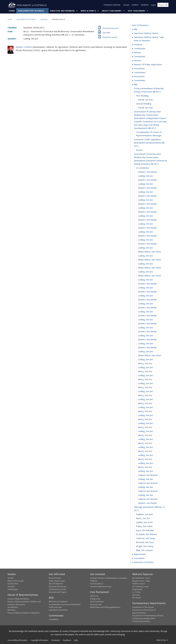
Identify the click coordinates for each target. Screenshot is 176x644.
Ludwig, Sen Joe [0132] (145, 264)
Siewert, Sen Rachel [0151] (147, 340)
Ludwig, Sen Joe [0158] (145, 367)
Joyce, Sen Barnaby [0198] (145, 530)
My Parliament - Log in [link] (141, 578)
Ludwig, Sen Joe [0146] (145, 320)
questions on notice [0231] (144, 562)
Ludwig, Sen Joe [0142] (145, 304)
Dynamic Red (13, 584)
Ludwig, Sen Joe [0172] (145, 423)
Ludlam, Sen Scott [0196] (144, 522)
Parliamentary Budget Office (144, 618)
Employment (137, 589)
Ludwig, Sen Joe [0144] (145, 312)
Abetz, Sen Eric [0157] (145, 363)
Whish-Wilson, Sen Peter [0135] (150, 276)
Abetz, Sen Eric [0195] (143, 518)
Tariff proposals (55, 607)
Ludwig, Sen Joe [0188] (145, 487)
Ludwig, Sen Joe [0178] (145, 447)
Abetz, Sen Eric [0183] (145, 467)
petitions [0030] (138, 45)
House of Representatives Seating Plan (24, 613)
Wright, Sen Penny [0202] (145, 546)
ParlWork (145, 5)
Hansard (44, 19)
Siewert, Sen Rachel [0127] (147, 244)
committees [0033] (140, 49)
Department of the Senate (143, 607)
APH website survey (140, 586)
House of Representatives (18, 599)
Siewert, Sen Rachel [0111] (147, 180)
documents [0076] (139, 69)
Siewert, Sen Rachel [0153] (147, 348)
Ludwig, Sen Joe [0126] (145, 240)
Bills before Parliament (58, 602)
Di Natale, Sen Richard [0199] (146, 534)
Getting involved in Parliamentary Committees (109, 578)
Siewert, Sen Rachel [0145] (147, 316)
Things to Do (95, 599)
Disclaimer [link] (56, 640)
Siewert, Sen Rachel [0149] (147, 332)
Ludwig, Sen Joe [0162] (145, 383)
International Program (58, 592)
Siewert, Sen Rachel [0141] (147, 300)
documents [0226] (139, 558)
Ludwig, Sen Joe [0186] (145, 479)
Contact (126, 5)
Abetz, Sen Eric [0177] (145, 443)
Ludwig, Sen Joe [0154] (145, 352)
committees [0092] (140, 80)
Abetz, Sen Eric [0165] (145, 395)
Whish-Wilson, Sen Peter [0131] (150, 260)
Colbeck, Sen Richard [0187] (148, 483)
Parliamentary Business (31, 11)
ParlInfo (135, 5)
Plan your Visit (96, 604)
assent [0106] (139, 150)
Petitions (94, 581)
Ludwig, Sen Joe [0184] (145, 471)
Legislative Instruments (58, 610)
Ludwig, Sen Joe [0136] (145, 280)
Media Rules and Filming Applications (105, 607)
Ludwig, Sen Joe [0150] (145, 336)
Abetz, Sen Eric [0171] (145, 419)
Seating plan (13, 589)
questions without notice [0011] (146, 33)
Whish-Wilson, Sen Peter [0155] (150, 356)
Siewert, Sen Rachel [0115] (147, 196)
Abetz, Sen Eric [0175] (145, 435)
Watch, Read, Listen (57, 581)
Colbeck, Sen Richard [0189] (148, 491)
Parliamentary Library (57, 589)
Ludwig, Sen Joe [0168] (145, 407)
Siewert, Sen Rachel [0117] (147, 204)
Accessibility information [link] (18, 640)
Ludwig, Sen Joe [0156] (145, 359)
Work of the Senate (16, 581)
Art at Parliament (97, 602)
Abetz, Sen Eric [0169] (145, 411)
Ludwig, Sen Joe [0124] (145, 232)
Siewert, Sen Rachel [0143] (147, 308)
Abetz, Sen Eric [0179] (145, 451)
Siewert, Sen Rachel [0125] (147, 236)
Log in (154, 5)
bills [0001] (136, 29)
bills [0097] (136, 84)
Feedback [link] (67, 640)
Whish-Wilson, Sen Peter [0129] (150, 252)
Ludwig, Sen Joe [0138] (145, 288)
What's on (94, 596)
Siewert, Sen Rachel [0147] (147, 324)
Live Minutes (13, 607)
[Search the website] (163, 5)
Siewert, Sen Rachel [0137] (147, 284)
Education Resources (58, 586)
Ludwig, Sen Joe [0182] (145, 463)
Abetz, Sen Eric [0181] (145, 459)
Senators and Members (62, 11)
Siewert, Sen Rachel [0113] (147, 188)
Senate (11, 578)
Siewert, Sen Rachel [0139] (147, 292)
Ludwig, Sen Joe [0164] (145, 391)
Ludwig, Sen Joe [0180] (145, 455)
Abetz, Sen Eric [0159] (145, 371)
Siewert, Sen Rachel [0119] (147, 212)
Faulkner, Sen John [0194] (144, 514)
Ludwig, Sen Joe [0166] (145, 399)
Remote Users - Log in (141, 581)
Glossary (136, 595)
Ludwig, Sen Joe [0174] (145, 431)
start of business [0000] (140, 25)
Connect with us (97, 584)
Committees (54, 620)
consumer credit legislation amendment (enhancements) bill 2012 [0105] (149, 143)
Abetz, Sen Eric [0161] (145, 379)
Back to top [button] (163, 640)
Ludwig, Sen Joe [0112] (145, 184)
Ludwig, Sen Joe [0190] (145, 495)
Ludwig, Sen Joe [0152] (145, 344)
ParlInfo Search (139, 584)
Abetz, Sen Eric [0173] (145, 427)
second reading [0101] (144, 104)
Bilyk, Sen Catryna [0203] (144, 550)
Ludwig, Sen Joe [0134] (145, 272)
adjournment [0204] (140, 554)
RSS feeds (137, 598)
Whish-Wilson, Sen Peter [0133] (150, 268)
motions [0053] (138, 61)
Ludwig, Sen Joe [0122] (145, 224)
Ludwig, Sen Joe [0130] (145, 256)
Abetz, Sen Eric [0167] (145, 403)
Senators (11, 586)
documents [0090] (139, 76)
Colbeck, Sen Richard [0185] (148, 475)
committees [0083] (140, 73)
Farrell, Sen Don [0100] (145, 100)
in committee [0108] (142, 168)
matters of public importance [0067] (148, 65)
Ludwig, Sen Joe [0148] (145, 328)
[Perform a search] (166, 5)
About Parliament (112, 11)
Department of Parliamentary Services (148, 616)
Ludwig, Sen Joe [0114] (145, 192)
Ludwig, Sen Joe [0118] (145, 208)
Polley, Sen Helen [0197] (144, 526)
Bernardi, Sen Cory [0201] (145, 542)
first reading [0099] (142, 96)
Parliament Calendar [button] (112, 5)
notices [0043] (137, 53)
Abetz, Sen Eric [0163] (145, 387)
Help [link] (76, 640)
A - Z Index (137, 592)
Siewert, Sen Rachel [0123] (147, 228)
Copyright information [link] (39, 640)
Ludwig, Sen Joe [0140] (145, 296)
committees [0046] (140, 57)
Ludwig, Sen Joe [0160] (145, 375)
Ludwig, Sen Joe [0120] (145, 216)
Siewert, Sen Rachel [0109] (147, 172)
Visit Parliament (137, 11)
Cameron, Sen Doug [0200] (145, 538)
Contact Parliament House (101, 586)
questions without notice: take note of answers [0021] (149, 39)
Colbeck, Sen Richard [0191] (148, 499)
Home (12, 11)
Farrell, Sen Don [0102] (145, 108)
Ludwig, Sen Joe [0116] (145, 200)
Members (12, 610)
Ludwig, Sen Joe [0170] (145, 415)
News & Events (88, 11)
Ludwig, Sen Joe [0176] (145, 439)
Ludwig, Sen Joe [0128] (145, 248)
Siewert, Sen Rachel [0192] (147, 503)
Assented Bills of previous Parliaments (65, 604)
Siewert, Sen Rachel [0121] (147, 220)
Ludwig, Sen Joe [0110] (145, 176)
